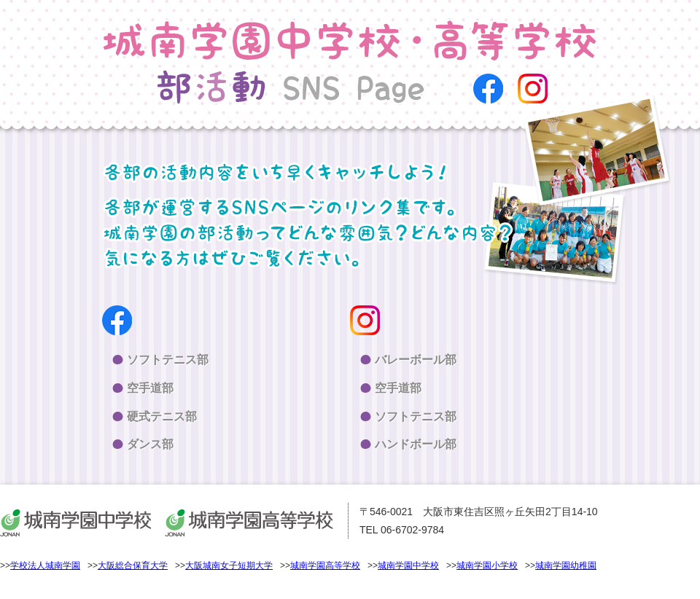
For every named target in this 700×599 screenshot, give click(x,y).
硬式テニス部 (162, 416)
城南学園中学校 (408, 565)
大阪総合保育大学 (133, 565)
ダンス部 (150, 444)
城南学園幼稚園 (566, 565)
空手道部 (150, 388)
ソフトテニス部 (168, 360)
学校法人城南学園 (45, 565)
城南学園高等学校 (325, 565)
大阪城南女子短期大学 (229, 565)
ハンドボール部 (416, 444)
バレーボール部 (416, 360)
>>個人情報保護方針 (40, 590)
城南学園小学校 (487, 565)
